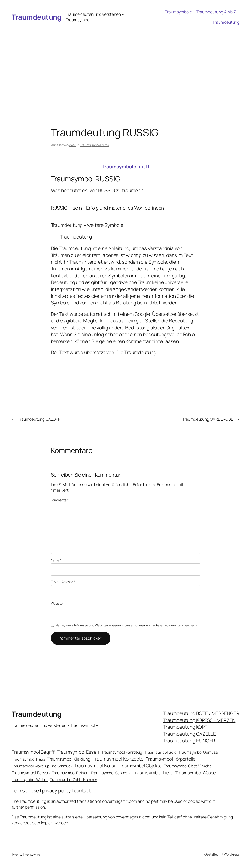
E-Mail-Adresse (63, 582)
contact (82, 790)
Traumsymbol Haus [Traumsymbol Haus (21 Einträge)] (28, 759)
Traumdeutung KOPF (185, 727)
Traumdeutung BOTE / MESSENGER (201, 713)
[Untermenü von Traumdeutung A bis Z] (238, 12)
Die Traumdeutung (136, 352)
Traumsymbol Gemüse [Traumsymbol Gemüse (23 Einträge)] (198, 752)
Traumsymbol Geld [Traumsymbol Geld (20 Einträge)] (160, 752)
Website (57, 603)
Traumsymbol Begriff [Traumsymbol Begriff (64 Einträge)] (33, 752)
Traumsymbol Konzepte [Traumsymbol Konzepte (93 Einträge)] (118, 759)
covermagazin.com (119, 801)
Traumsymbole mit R (94, 145)
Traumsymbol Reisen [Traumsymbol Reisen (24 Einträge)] (70, 773)
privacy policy (56, 790)
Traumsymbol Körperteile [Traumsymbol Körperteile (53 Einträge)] (171, 759)
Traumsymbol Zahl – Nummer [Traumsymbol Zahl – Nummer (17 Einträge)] (74, 780)
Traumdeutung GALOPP (39, 419)
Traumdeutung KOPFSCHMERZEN (199, 720)
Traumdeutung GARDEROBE (208, 419)
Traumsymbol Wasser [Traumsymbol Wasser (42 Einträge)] (196, 773)
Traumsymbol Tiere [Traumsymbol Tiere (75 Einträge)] (153, 772)
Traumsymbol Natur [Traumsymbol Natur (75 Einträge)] (95, 766)
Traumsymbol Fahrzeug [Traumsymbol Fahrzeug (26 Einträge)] (122, 752)
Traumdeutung (36, 17)
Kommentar (60, 500)
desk (73, 145)
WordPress (232, 854)
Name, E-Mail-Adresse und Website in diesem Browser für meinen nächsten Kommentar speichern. (126, 625)
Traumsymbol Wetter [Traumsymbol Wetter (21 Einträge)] (30, 780)
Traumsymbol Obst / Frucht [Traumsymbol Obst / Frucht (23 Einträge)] (187, 766)
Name (56, 560)
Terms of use (25, 790)
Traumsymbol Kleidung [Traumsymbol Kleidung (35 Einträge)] (69, 759)
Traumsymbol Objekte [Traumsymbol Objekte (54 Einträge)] (140, 766)
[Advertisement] (125, 62)
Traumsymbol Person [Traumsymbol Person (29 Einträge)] (31, 773)
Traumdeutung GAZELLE (190, 734)
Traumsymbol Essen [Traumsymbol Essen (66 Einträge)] (78, 752)
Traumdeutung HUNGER (189, 741)
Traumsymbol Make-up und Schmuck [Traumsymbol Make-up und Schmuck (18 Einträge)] (42, 766)
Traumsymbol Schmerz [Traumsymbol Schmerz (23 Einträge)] (111, 773)
